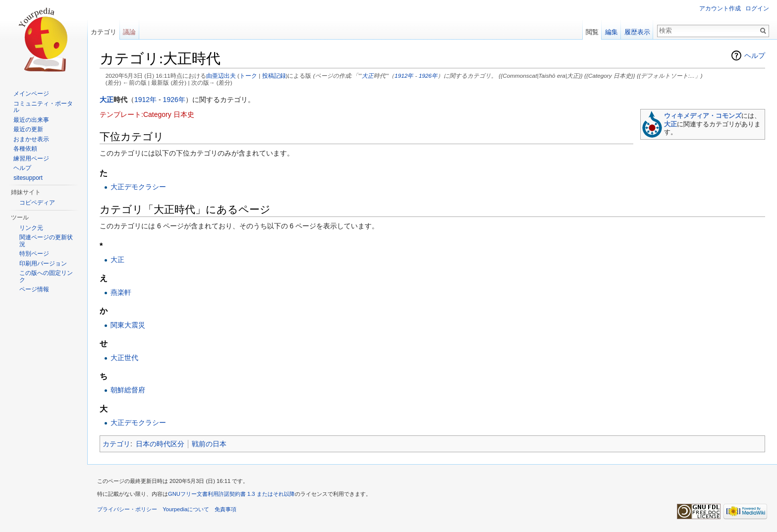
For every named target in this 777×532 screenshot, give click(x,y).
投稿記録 (274, 76)
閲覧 (592, 32)
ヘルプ (755, 55)
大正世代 (124, 358)
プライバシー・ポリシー (127, 509)
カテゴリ (116, 444)
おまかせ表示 (31, 139)
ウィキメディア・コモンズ (703, 116)
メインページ (31, 94)
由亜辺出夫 (221, 76)
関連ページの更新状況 (46, 241)
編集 (611, 32)
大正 (368, 76)
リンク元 (31, 228)
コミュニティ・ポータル (43, 107)
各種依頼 (25, 149)
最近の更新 (28, 129)
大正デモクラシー (138, 187)
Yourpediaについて (186, 509)
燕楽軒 (121, 292)
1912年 (404, 76)
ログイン (757, 8)
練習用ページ (31, 159)
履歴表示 (637, 32)
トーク (248, 76)
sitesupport (28, 178)
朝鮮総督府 (128, 390)
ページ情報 (34, 289)
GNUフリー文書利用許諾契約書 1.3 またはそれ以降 (231, 494)
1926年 (428, 76)
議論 (129, 32)
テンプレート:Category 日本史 (147, 114)
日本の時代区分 (160, 444)
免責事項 (225, 509)
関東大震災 (128, 325)
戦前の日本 (209, 444)
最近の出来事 (31, 120)
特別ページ (34, 254)
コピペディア (37, 203)
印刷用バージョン (43, 264)
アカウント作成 (720, 8)
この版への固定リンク (46, 276)
